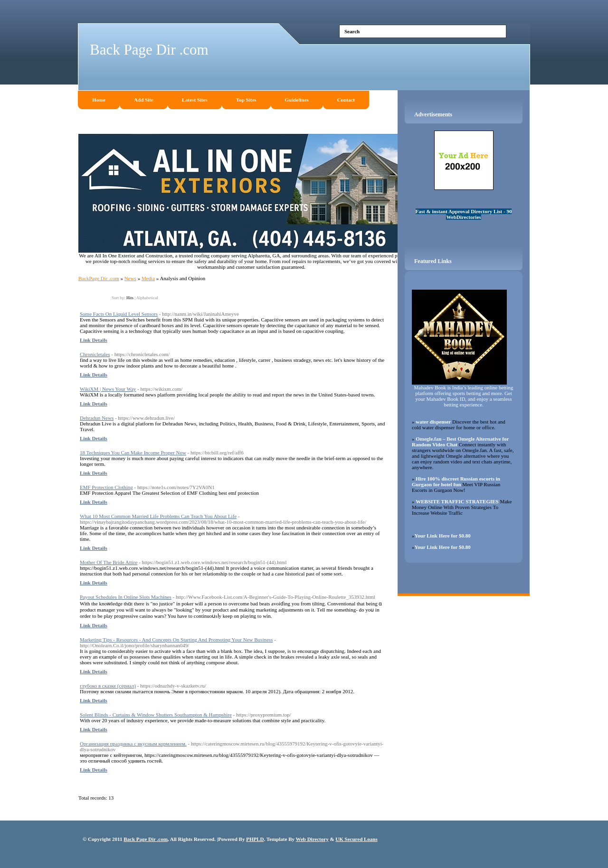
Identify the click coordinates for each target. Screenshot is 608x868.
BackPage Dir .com (99, 278)
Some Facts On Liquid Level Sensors (119, 314)
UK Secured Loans (356, 839)
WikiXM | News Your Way (108, 389)
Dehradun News (97, 418)
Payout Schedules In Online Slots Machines (126, 597)
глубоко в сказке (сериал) (108, 686)
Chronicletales (95, 354)
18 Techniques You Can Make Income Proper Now (133, 453)
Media (148, 278)
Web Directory (312, 839)
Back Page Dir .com (149, 50)
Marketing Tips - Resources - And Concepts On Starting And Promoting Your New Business (176, 640)
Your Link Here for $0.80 (443, 536)
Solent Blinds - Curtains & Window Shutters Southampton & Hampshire (156, 715)
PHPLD (255, 839)
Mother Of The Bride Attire (109, 562)
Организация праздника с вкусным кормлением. (133, 744)
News (130, 278)
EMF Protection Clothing (106, 487)
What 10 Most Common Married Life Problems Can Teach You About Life (158, 516)
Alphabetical (147, 298)
